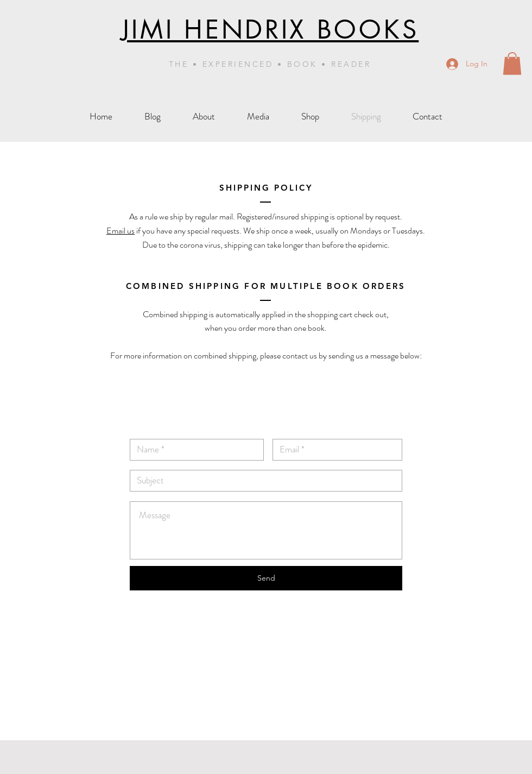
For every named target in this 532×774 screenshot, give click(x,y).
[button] (512, 64)
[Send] (266, 578)
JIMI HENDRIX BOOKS (270, 30)
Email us (121, 231)
